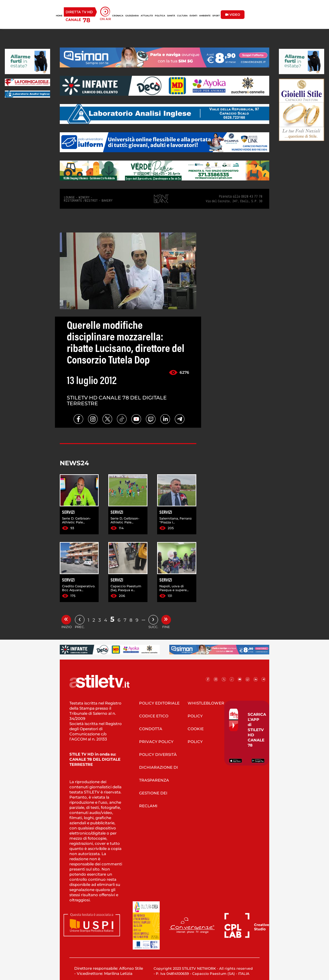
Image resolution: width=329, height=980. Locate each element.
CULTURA (182, 16)
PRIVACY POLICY (156, 742)
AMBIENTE (205, 16)
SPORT (216, 16)
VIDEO (233, 15)
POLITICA (160, 16)
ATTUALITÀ (147, 16)
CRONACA (118, 16)
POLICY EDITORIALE (159, 703)
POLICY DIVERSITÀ (158, 754)
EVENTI (193, 16)
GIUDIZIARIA (132, 16)
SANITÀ (171, 16)
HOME (59, 16)
